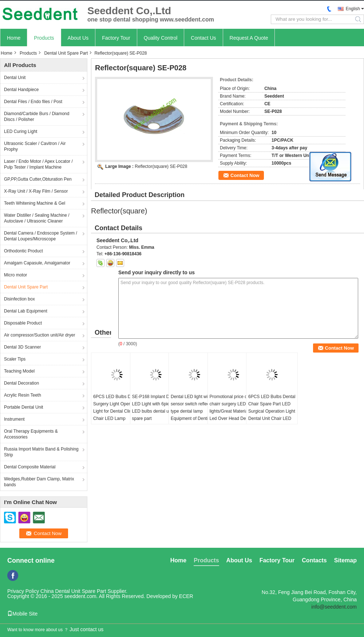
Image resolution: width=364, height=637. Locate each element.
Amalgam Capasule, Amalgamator (37, 263)
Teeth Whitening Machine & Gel (35, 203)
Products (44, 38)
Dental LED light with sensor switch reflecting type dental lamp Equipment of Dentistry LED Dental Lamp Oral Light (193, 415)
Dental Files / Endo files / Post (33, 102)
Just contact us (86, 629)
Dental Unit (15, 78)
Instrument (14, 419)
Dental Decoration (21, 383)
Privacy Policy (23, 591)
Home (14, 38)
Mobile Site (22, 614)
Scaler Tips (15, 359)
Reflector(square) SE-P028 (161, 166)
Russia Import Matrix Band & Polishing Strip (41, 452)
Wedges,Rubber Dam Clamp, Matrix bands (39, 482)
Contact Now (245, 175)
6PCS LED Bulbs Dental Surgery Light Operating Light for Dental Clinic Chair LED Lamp (117, 408)
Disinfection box (19, 299)
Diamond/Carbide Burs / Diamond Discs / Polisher (37, 117)
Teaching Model (19, 371)
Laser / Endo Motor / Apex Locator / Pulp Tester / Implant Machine (38, 164)
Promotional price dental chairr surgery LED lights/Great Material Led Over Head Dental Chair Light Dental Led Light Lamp (233, 415)
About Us (78, 38)
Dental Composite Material (30, 467)
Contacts (314, 560)
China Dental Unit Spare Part (73, 591)
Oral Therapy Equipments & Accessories (31, 434)
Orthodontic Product (23, 251)
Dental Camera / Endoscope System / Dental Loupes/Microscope (41, 236)
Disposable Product (23, 323)
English (353, 9)
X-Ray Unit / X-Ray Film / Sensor (36, 191)
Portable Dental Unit (23, 407)
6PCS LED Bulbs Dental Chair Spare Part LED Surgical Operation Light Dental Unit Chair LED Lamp (272, 411)
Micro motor (15, 275)
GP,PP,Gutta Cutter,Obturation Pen (38, 179)
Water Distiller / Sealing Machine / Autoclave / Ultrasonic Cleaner (37, 218)
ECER (186, 596)
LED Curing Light (21, 131)
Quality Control (161, 38)
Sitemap (345, 560)
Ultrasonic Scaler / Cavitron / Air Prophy (35, 146)
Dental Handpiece (21, 90)
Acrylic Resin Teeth (23, 395)
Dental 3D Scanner (22, 347)
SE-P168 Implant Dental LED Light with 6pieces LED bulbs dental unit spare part (156, 408)
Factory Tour (116, 38)
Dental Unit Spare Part (66, 53)
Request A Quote (249, 38)
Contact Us (203, 38)
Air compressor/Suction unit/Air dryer (39, 335)
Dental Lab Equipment (26, 311)
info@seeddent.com (334, 607)
